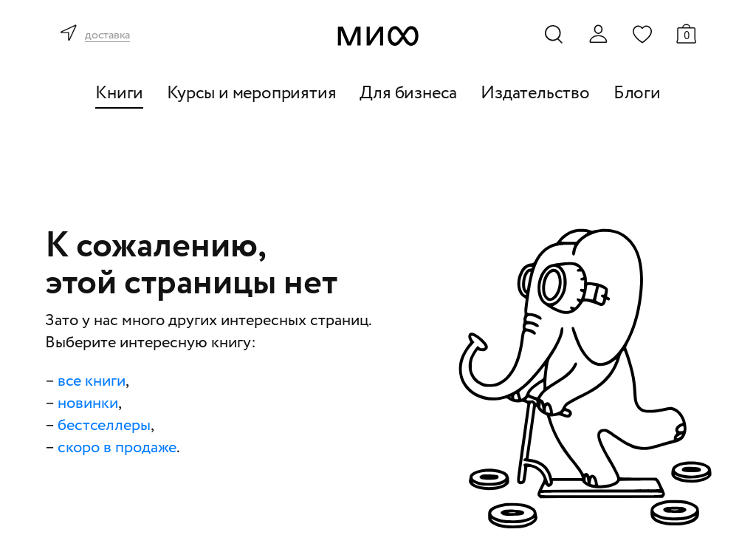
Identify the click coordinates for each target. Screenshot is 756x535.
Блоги (637, 93)
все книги (92, 381)
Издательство (535, 93)
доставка (107, 36)
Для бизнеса (408, 93)
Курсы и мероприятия (251, 93)
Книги (119, 93)
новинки (88, 403)
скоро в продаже (117, 448)
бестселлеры (104, 426)
